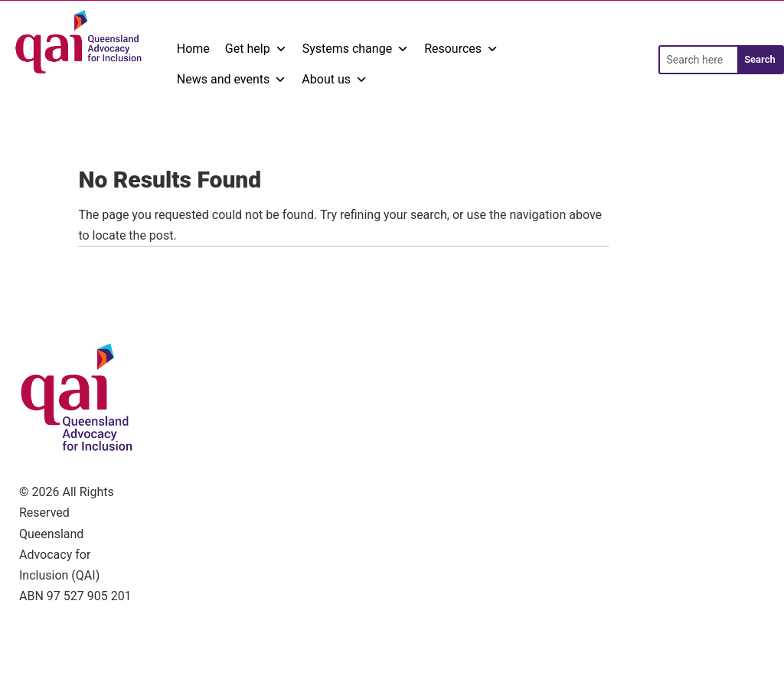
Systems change (356, 49)
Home (193, 49)
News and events (232, 80)
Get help (256, 49)
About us (335, 80)
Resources (461, 49)
